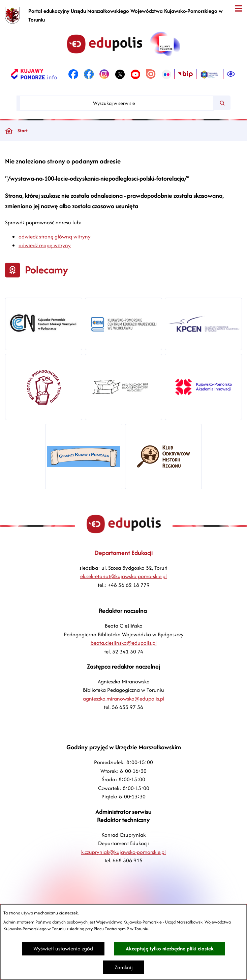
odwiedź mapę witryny (45, 245)
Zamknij (124, 967)
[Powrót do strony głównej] (9, 131)
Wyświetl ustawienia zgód (63, 949)
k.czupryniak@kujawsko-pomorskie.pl (123, 852)
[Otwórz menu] (238, 9)
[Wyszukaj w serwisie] (117, 103)
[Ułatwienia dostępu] (231, 74)
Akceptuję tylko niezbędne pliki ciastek (170, 949)
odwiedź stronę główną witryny (55, 237)
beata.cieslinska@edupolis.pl (124, 643)
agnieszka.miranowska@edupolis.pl (124, 699)
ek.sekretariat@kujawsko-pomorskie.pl (123, 576)
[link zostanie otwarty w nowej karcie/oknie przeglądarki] (34, 74)
